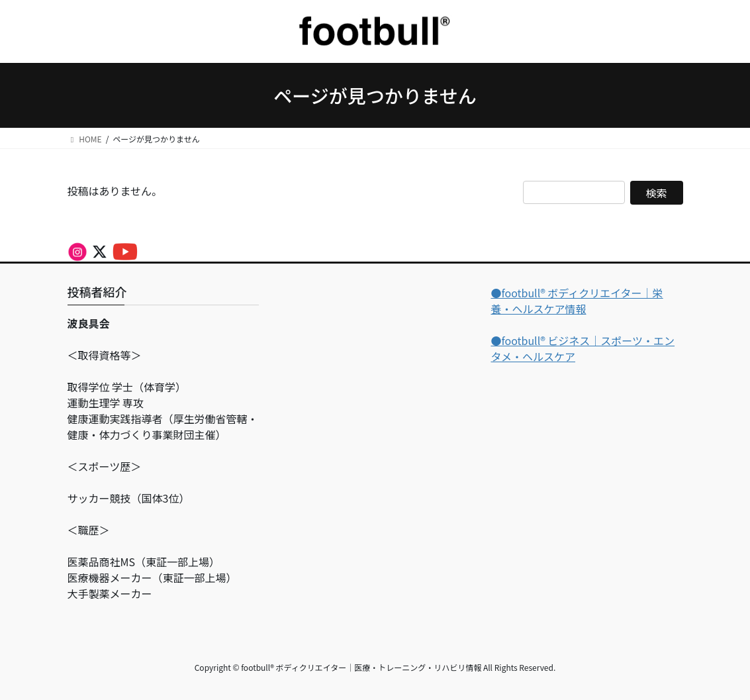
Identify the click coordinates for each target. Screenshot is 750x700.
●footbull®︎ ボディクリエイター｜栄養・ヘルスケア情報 (577, 301)
